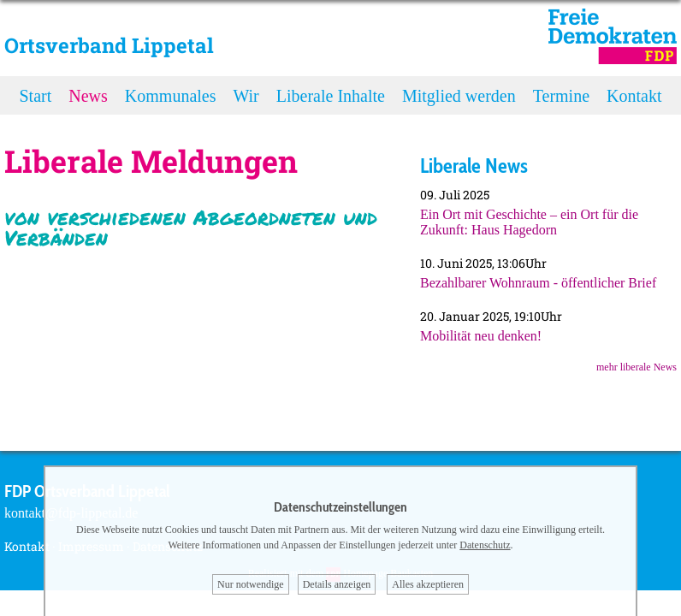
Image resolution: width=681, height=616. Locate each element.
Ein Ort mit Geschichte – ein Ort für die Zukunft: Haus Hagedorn (529, 222)
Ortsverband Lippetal (109, 45)
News (88, 96)
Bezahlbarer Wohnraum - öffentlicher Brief (538, 283)
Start (36, 96)
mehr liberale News (637, 367)
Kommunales (171, 96)
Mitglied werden (459, 96)
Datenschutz (485, 545)
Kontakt (634, 96)
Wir (246, 96)
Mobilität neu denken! (481, 336)
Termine (561, 96)
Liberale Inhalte (331, 96)
